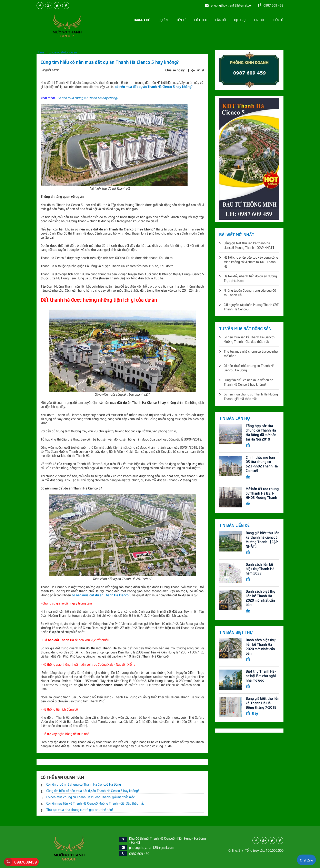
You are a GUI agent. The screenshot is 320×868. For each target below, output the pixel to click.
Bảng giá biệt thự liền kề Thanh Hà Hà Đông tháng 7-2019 (263, 704)
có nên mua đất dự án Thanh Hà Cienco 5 (102, 595)
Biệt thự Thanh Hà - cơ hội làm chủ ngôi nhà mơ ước (261, 677)
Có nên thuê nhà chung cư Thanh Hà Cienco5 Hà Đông (84, 784)
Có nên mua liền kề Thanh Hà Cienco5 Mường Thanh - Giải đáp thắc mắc (95, 803)
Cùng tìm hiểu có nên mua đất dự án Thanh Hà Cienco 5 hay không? (93, 790)
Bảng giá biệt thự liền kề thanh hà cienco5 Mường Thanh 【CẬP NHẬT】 (263, 540)
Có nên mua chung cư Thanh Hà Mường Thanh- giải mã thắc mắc (91, 797)
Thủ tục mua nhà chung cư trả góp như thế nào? (80, 809)
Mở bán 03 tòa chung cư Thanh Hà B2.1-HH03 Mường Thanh (262, 493)
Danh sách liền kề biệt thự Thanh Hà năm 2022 (260, 569)
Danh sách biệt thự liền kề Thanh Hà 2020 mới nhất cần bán (261, 599)
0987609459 (26, 862)
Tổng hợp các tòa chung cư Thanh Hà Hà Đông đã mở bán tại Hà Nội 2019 (261, 432)
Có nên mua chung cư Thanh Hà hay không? (88, 97)
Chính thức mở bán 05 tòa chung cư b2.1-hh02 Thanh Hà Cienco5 (262, 464)
